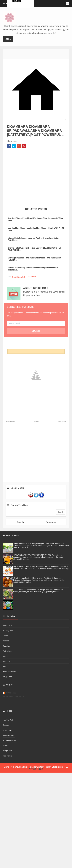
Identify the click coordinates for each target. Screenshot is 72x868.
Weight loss (7, 751)
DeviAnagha (11, 693)
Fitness (6, 746)
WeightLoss (7, 651)
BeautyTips (7, 625)
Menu (5, 3)
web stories (7, 756)
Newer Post (10, 422)
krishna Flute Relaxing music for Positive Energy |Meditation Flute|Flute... (33, 239)
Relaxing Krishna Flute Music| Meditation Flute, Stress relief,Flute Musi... (35, 219)
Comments (51, 522)
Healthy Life (50, 767)
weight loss (7, 677)
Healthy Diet (8, 630)
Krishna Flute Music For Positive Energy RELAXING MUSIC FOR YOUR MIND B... (34, 249)
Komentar (32, 277)
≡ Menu (8, 39)
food (5, 666)
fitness (5, 656)
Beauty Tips (7, 730)
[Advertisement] (36, 52)
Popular (21, 522)
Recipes (6, 641)
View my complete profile (13, 696)
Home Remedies (9, 740)
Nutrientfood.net (36, 769)
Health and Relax (26, 767)
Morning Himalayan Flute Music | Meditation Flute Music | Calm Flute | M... (35, 259)
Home (36, 422)
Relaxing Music (9, 735)
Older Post (62, 422)
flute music (7, 661)
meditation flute (9, 672)
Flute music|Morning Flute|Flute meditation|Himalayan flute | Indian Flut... (33, 269)
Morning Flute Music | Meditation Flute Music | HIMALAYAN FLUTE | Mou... (36, 229)
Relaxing (6, 646)
